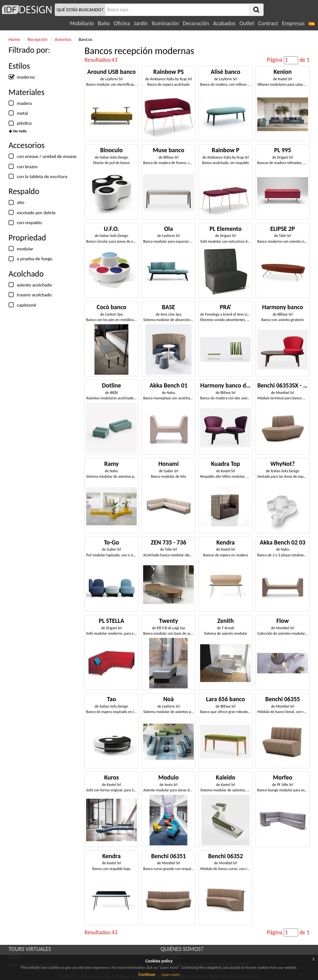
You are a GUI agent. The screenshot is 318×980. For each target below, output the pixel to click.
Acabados (224, 23)
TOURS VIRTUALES (30, 949)
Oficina (122, 23)
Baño (104, 23)
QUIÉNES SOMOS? (182, 949)
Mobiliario (82, 23)
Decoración (196, 23)
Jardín (141, 23)
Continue (147, 974)
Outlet (247, 23)
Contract (268, 23)
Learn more (171, 975)
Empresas (293, 23)
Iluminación (165, 23)
